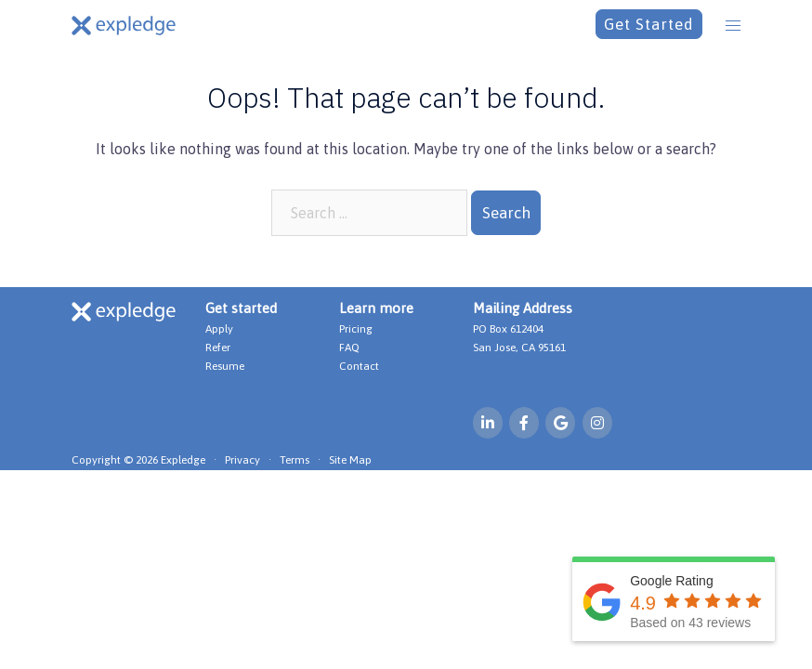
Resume (225, 366)
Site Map (350, 460)
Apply (219, 329)
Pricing (356, 329)
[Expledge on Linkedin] (488, 423)
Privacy (242, 460)
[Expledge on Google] (560, 423)
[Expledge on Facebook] (524, 423)
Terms (295, 460)
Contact (359, 366)
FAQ (349, 348)
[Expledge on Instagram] (597, 423)
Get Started (649, 24)
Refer (218, 348)
